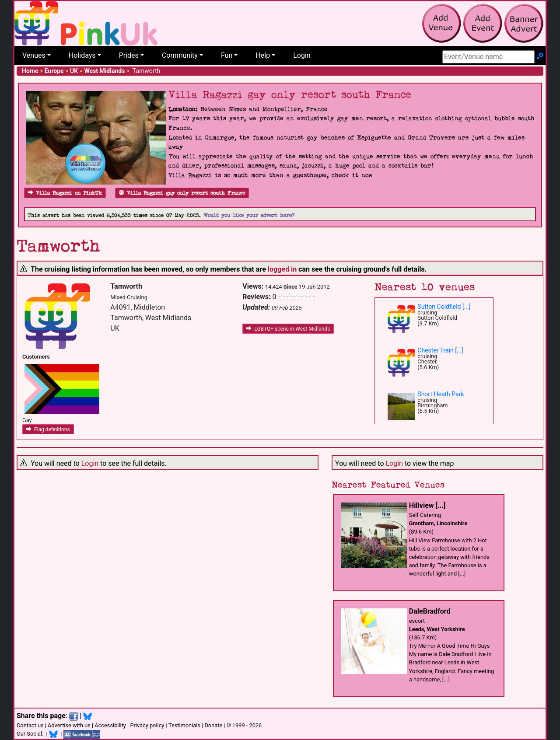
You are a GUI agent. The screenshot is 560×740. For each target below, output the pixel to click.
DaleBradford (430, 611)
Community (180, 55)
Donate (213, 725)
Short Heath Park (441, 394)
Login (302, 55)
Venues (34, 55)
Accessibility (110, 725)
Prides (129, 55)
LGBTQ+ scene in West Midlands (288, 329)
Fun (227, 55)
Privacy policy (147, 725)
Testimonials (184, 725)
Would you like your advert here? (249, 215)
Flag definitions (48, 429)
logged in (282, 269)
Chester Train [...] (440, 350)
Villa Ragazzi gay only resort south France (182, 193)
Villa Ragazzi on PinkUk (65, 193)
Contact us (30, 725)
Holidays (82, 55)
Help (263, 55)
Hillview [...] (427, 505)
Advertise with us (69, 725)
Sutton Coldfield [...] (444, 307)
